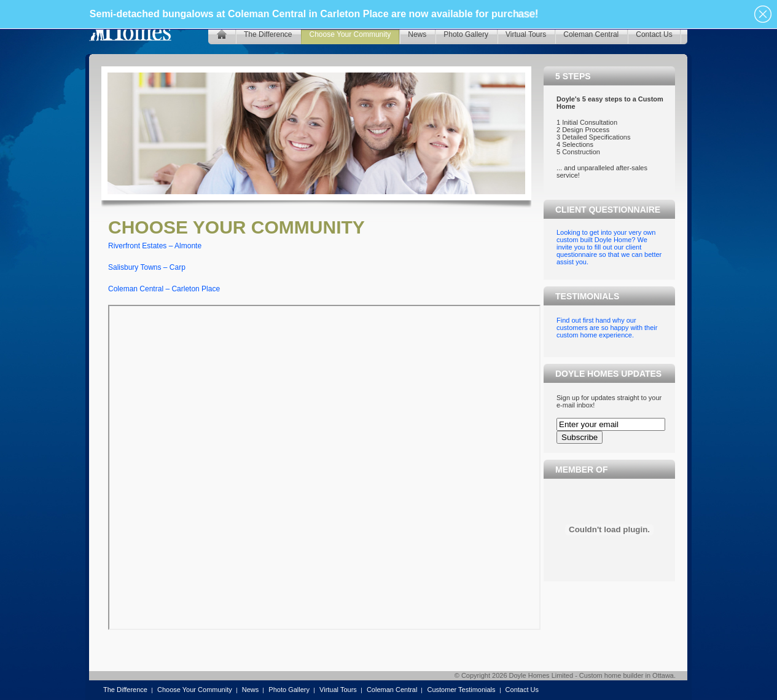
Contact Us (522, 690)
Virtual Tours (338, 690)
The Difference (125, 690)
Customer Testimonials (461, 690)
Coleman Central (392, 690)
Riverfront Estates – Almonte (155, 246)
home (222, 34)
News (251, 690)
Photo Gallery (289, 690)
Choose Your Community (195, 690)
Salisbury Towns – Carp (147, 267)
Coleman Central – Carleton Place (164, 289)
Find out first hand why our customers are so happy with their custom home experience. (607, 328)
